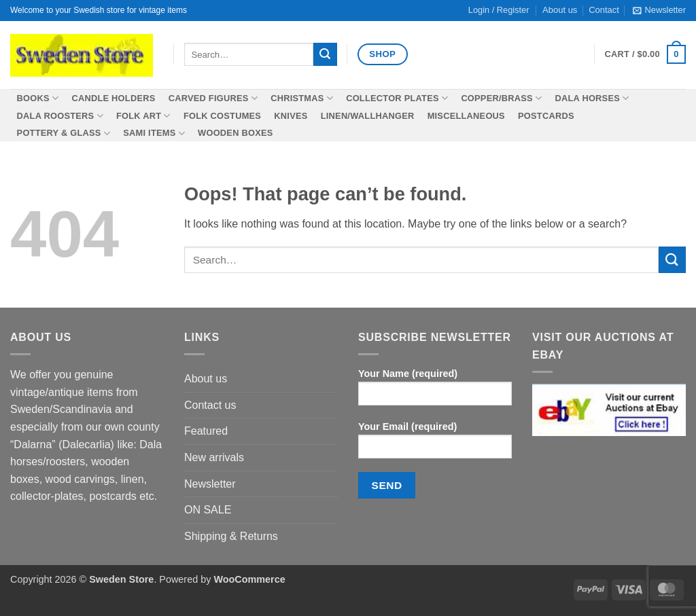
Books (38, 98)
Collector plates (397, 98)
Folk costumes (222, 116)
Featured (206, 431)
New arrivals (214, 457)
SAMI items (154, 133)
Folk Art (143, 116)
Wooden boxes (235, 133)
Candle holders (113, 98)
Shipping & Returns (231, 536)
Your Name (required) (435, 392)
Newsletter (210, 484)
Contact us (210, 405)
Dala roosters (60, 116)
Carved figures (213, 98)
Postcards (546, 116)
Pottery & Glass (64, 133)
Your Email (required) (435, 445)
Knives (291, 116)
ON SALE (208, 510)
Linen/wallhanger (368, 116)
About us (206, 379)
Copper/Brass (501, 98)
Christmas (302, 98)
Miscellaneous (466, 116)
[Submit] (325, 54)
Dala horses (592, 98)
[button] (659, 10)
